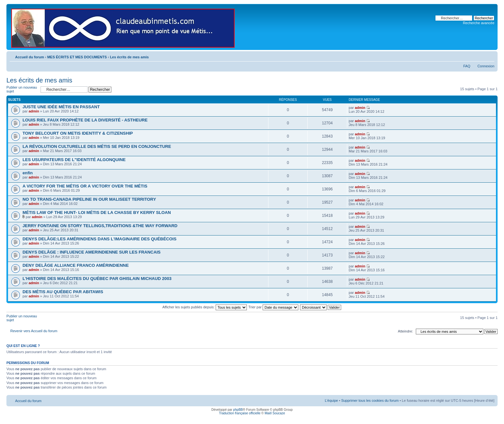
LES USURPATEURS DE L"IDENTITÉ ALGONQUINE (74, 160)
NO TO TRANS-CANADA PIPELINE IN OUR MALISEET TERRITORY (89, 199)
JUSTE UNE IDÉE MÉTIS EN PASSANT (61, 107)
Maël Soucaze (275, 413)
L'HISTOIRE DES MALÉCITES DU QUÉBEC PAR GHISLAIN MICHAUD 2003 (97, 279)
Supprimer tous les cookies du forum (370, 400)
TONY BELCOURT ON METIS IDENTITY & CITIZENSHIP (78, 133)
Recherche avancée (479, 23)
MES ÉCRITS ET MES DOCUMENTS (77, 57)
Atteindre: (405, 331)
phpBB (238, 410)
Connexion (486, 66)
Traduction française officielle (240, 413)
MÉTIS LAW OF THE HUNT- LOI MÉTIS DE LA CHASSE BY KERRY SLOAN (97, 212)
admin (34, 111)
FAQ (467, 66)
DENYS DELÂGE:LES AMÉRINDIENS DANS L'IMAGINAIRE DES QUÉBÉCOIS (99, 239)
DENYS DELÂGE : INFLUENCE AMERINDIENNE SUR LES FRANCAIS (92, 252)
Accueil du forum (30, 57)
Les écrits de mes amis (129, 57)
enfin (28, 173)
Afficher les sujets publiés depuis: (205, 307)
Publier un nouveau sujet (22, 89)
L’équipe (331, 400)
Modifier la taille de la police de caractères (490, 56)
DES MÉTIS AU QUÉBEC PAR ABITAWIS (63, 292)
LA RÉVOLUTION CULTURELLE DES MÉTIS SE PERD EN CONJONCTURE (97, 146)
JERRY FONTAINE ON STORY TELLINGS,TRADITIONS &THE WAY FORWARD (100, 226)
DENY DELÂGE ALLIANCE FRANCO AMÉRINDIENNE (76, 265)
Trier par (273, 307)
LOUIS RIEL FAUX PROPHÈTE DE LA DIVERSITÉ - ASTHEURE (85, 120)
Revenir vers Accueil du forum (34, 331)
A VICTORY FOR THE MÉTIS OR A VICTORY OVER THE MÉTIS (85, 186)
